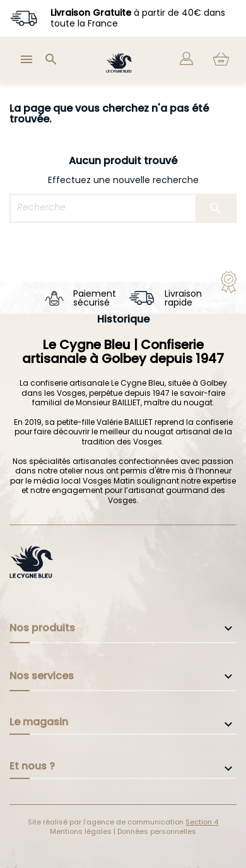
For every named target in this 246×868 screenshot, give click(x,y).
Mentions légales (82, 831)
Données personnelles (157, 831)
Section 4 (202, 822)
